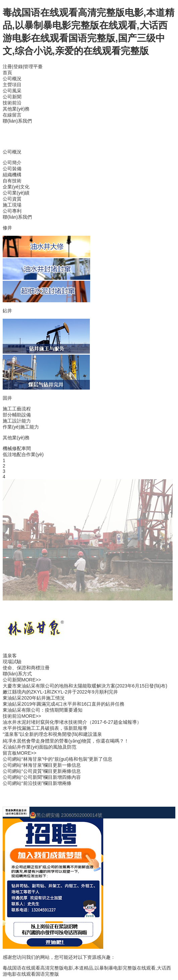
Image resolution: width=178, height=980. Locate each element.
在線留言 (12, 115)
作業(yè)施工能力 (21, 427)
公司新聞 (12, 97)
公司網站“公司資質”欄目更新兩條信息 (42, 771)
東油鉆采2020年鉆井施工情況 (34, 698)
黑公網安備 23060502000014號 (66, 815)
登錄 (18, 66)
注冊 (7, 66)
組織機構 (12, 175)
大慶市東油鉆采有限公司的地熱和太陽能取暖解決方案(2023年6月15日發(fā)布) (85, 686)
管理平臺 (33, 66)
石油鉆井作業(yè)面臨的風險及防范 (40, 747)
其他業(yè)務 (16, 109)
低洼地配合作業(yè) (23, 454)
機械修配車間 (17, 448)
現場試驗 (12, 662)
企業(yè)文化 (16, 187)
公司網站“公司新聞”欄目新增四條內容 (42, 777)
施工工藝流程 (17, 409)
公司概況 (12, 79)
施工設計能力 (17, 421)
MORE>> (31, 680)
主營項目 (12, 85)
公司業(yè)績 (16, 193)
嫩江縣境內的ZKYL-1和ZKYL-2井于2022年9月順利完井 (60, 692)
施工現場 (12, 205)
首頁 (7, 73)
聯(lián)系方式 (17, 674)
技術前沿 (12, 103)
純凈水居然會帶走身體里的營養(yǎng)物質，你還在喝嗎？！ (66, 741)
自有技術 (12, 181)
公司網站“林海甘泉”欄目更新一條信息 (42, 765)
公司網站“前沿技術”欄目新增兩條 (37, 783)
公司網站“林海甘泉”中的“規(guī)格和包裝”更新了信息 (57, 759)
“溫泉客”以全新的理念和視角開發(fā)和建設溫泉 (52, 734)
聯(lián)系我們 (17, 121)
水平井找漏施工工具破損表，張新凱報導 (45, 728)
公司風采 (12, 91)
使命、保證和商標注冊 (26, 668)
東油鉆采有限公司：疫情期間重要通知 (43, 710)
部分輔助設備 (17, 415)
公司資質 (12, 199)
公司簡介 (12, 163)
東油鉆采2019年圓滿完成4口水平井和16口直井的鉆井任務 (64, 704)
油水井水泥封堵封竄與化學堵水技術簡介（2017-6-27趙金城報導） (72, 722)
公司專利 (12, 211)
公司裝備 (12, 169)
